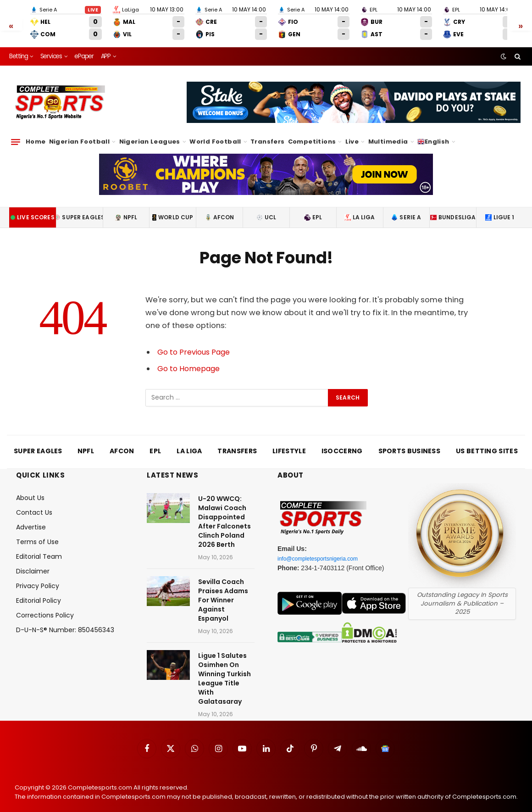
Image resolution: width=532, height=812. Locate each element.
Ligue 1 (500, 210)
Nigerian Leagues (150, 134)
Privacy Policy (38, 578)
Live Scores (33, 210)
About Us (30, 490)
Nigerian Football (80, 134)
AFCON (220, 210)
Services (51, 49)
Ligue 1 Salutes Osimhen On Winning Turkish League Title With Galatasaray (224, 671)
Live (352, 134)
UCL (266, 210)
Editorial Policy (39, 593)
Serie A (406, 210)
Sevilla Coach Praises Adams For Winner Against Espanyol (223, 593)
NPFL (126, 210)
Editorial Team (39, 549)
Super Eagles (79, 210)
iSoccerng (342, 444)
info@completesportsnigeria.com (324, 551)
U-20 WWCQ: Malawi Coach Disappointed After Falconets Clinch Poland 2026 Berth (224, 514)
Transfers (268, 134)
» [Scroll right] (521, 21)
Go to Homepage (190, 361)
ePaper (84, 49)
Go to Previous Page (195, 345)
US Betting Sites (487, 444)
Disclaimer (33, 564)
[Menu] (16, 134)
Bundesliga (453, 210)
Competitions (312, 134)
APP (106, 49)
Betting (19, 49)
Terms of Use (37, 534)
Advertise (31, 520)
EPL (313, 210)
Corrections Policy (45, 608)
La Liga (360, 210)
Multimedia (388, 134)
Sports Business (410, 444)
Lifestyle (289, 444)
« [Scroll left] (11, 21)
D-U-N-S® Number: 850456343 (65, 623)
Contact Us (34, 505)
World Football (215, 134)
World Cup (173, 210)
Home (36, 134)
